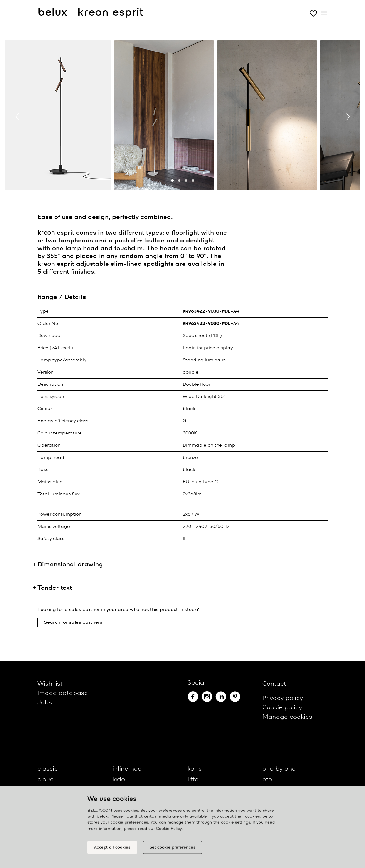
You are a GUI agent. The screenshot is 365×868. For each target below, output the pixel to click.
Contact (274, 684)
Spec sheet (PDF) (202, 336)
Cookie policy (282, 708)
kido (119, 779)
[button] (172, 181)
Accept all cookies (112, 850)
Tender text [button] (55, 588)
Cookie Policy (169, 832)
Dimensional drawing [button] (70, 565)
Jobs (45, 703)
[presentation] (17, 117)
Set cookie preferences (173, 850)
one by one (279, 769)
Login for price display (208, 348)
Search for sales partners (73, 622)
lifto (193, 779)
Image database (63, 693)
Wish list (50, 684)
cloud (46, 779)
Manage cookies (287, 717)
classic (48, 769)
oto (267, 779)
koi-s (195, 769)
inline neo (127, 769)
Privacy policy (283, 698)
